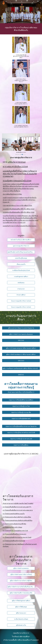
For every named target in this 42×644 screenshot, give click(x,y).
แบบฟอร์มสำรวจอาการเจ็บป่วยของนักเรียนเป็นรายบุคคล (20, 226)
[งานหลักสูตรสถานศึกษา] (21, 276)
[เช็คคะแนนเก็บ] (21, 264)
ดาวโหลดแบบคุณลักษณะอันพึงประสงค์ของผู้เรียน (18, 520)
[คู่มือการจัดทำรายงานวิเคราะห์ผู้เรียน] (21, 581)
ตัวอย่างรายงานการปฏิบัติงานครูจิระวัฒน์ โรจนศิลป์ (18, 503)
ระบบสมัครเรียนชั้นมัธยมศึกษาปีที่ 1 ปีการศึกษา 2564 (19, 209)
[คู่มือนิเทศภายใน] (21, 625)
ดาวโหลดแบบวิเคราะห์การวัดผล (12, 527)
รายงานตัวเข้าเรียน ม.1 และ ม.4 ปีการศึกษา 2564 (17, 206)
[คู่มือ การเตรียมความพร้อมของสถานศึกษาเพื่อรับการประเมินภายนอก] (21, 368)
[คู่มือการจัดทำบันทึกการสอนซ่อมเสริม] (21, 593)
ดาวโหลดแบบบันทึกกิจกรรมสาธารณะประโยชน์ (17, 537)
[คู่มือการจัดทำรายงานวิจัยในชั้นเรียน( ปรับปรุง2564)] (21, 587)
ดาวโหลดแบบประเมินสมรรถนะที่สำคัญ (14, 524)
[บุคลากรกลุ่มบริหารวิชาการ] (21, 246)
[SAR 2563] (21, 361)
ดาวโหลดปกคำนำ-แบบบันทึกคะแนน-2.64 (15, 531)
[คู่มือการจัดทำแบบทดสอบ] (21, 568)
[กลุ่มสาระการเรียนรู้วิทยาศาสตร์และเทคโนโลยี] (21, 433)
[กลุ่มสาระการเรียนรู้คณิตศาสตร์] (21, 419)
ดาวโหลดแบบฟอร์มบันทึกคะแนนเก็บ (14, 514)
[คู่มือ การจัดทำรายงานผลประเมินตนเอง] (21, 334)
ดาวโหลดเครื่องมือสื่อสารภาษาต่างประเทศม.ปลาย (18, 510)
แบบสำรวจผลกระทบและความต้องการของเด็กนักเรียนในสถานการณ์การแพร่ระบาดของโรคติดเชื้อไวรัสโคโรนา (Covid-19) (20, 200)
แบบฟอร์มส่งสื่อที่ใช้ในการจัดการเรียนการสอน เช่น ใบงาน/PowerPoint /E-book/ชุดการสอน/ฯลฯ (20, 173)
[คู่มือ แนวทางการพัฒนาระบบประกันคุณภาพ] (21, 328)
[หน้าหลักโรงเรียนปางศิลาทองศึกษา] (21, 240)
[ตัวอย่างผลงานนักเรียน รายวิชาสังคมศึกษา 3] (21, 392)
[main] (21, 29)
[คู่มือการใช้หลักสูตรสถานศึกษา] (21, 601)
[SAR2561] (21, 375)
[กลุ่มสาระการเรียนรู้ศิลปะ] (21, 445)
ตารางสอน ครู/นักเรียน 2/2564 (15, 166)
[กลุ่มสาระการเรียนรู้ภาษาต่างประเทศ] (21, 439)
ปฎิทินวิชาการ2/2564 (17, 162)
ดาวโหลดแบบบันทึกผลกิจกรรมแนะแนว (15, 534)
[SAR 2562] (21, 340)
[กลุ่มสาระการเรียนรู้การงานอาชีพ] (21, 412)
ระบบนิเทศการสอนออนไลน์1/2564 (17, 181)
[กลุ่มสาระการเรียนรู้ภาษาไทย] (21, 406)
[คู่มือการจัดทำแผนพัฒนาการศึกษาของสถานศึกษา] (21, 354)
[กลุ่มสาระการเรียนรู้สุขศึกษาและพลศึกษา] (21, 400)
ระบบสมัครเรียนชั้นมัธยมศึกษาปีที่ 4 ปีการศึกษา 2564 (19, 212)
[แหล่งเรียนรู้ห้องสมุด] (21, 258)
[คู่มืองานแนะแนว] (21, 613)
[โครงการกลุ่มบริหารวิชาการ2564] (21, 301)
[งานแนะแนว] (21, 289)
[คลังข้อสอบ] (21, 283)
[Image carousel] (21, 144)
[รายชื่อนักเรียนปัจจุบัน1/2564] (21, 270)
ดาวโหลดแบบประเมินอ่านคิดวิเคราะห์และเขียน (17, 517)
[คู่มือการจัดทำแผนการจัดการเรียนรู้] (21, 574)
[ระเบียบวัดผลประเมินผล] (21, 619)
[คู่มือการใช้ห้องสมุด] (21, 607)
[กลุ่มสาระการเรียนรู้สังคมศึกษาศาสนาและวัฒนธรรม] (21, 426)
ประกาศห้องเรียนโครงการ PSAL (12, 194)
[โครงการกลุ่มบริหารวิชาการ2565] (21, 307)
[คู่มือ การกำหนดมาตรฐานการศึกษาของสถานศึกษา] (21, 348)
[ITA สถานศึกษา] (21, 295)
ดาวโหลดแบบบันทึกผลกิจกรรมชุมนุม (14, 541)
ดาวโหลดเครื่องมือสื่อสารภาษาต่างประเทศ (15, 507)
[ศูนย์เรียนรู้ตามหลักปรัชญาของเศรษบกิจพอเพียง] (21, 252)
